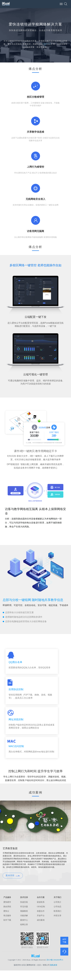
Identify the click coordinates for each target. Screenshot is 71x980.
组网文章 (24, 925)
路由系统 (7, 907)
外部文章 (57, 916)
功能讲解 (24, 916)
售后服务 (7, 916)
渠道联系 (41, 902)
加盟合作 (41, 911)
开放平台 (41, 916)
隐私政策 (54, 965)
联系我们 (57, 911)
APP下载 (64, 941)
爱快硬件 (7, 902)
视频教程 (24, 911)
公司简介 (57, 902)
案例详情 (13, 875)
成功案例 (41, 920)
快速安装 (24, 902)
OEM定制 (41, 907)
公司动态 (57, 907)
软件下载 (7, 920)
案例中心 (24, 920)
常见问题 (24, 907)
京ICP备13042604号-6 (55, 960)
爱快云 (6, 911)
